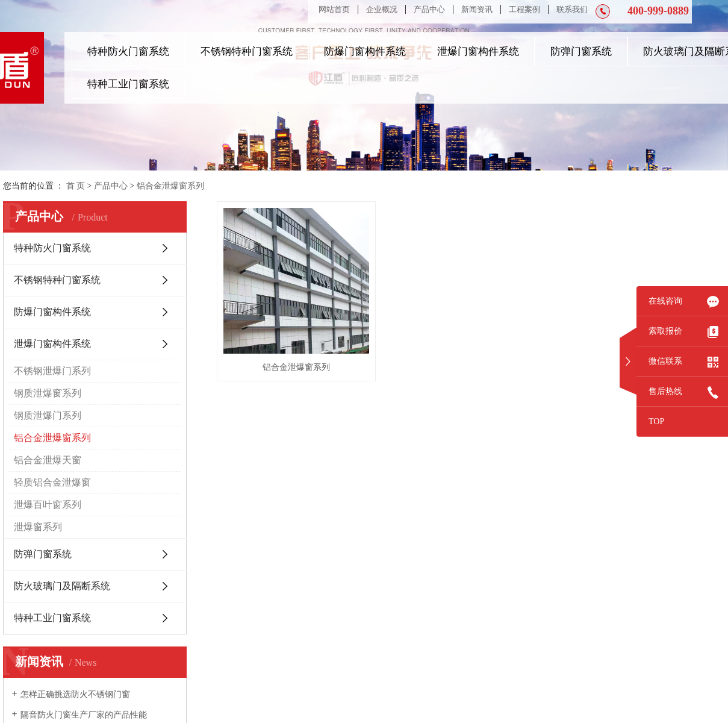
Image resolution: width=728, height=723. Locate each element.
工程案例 (524, 9)
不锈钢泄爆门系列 (52, 371)
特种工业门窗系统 (128, 84)
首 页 (76, 186)
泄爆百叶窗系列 (48, 505)
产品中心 (429, 9)
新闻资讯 (477, 9)
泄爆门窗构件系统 (478, 52)
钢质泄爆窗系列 (48, 393)
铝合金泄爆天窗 (48, 460)
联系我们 (572, 9)
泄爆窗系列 (38, 527)
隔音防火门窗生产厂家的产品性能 (84, 715)
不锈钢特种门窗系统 (247, 52)
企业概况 (382, 9)
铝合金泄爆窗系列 (170, 186)
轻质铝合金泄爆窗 (52, 482)
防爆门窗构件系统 (365, 52)
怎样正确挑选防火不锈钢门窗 (75, 694)
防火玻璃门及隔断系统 (62, 586)
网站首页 (334, 9)
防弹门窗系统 (581, 52)
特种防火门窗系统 (128, 52)
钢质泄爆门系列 (48, 415)
